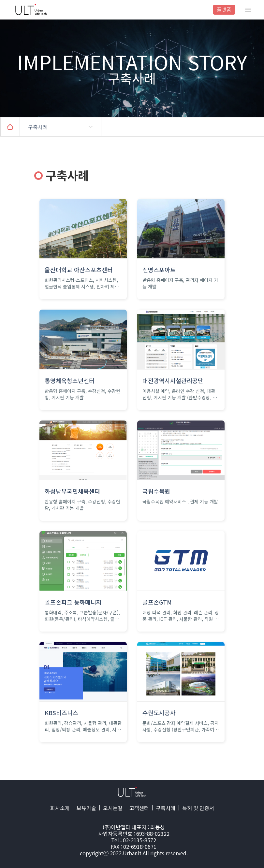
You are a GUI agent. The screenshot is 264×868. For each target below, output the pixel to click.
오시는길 (113, 808)
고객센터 (139, 808)
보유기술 (86, 808)
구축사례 (166, 808)
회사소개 (60, 808)
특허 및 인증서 (198, 808)
